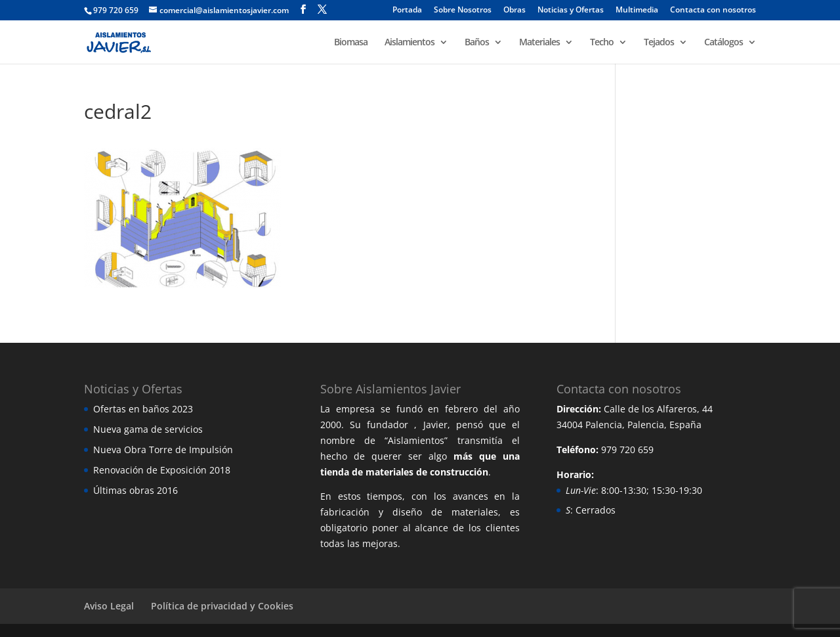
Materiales (539, 43)
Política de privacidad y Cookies (222, 606)
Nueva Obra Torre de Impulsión (163, 450)
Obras (514, 11)
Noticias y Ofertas (571, 11)
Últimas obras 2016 (136, 490)
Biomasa (351, 43)
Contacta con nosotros (713, 11)
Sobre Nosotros (463, 11)
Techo (602, 43)
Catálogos (724, 43)
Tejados (659, 43)
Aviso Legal (109, 606)
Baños (477, 43)
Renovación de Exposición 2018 (162, 470)
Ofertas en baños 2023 (143, 409)
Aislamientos (409, 43)
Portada (407, 11)
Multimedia (637, 11)
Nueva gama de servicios (148, 429)
